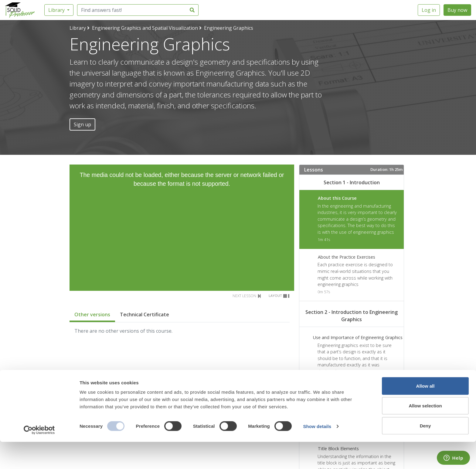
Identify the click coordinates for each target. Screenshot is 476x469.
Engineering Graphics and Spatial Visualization (145, 28)
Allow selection (425, 433)
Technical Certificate (144, 314)
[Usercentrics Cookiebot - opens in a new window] (39, 457)
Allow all (425, 413)
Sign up (82, 124)
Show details (317, 453)
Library (57, 10)
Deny (425, 453)
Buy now (457, 10)
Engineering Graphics (229, 28)
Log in (429, 10)
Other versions (92, 314)
